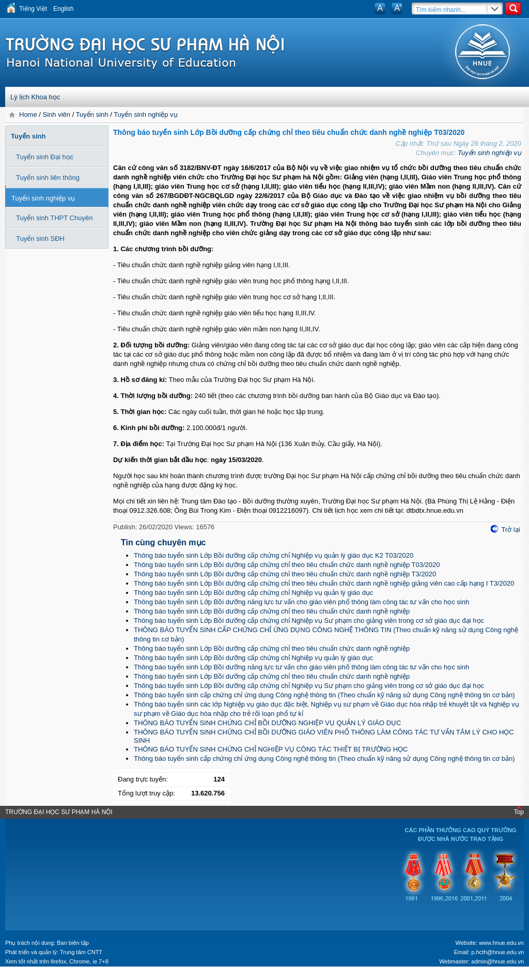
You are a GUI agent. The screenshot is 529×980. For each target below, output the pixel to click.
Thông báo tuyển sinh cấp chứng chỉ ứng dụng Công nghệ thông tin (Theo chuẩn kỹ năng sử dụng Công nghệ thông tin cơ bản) (324, 695)
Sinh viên (57, 114)
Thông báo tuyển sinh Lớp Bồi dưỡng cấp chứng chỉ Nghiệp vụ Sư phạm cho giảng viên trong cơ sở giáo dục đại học (309, 621)
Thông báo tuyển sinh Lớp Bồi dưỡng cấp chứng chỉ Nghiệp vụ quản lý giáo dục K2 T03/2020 (274, 555)
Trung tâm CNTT (81, 952)
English (63, 9)
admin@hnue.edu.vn (497, 961)
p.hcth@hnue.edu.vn (497, 952)
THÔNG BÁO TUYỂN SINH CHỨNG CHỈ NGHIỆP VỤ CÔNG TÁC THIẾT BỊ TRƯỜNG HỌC (271, 749)
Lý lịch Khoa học (35, 97)
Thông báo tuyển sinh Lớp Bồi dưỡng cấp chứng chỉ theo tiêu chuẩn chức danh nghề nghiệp (272, 611)
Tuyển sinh (92, 114)
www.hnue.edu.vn (501, 943)
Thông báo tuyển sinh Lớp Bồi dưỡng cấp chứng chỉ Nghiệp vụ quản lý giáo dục (253, 593)
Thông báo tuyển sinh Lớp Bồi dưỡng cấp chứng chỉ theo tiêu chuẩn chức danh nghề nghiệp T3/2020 (285, 574)
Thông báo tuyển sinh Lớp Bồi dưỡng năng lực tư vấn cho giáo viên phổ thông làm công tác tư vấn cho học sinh (301, 602)
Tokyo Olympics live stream (37, 976)
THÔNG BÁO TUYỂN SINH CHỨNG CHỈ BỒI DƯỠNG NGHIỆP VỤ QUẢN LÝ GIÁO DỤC (267, 723)
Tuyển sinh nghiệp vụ (145, 114)
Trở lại (510, 530)
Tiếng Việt (33, 9)
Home (29, 114)
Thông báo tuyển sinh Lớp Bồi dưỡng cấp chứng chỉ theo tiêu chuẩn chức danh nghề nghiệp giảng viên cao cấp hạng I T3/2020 (324, 583)
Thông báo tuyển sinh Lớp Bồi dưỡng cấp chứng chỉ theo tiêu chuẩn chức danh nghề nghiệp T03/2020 (287, 565)
